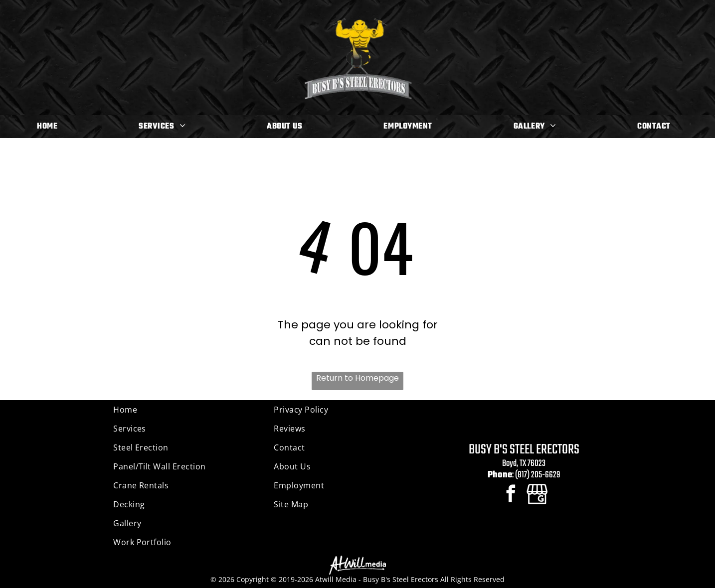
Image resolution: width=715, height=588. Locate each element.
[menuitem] (51, 127)
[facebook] (511, 495)
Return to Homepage (357, 378)
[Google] (537, 495)
